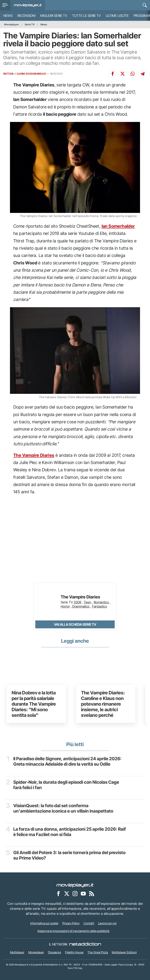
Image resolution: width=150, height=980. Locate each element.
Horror (65, 606)
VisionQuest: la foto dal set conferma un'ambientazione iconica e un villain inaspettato (63, 808)
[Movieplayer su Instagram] (75, 893)
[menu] (5, 5)
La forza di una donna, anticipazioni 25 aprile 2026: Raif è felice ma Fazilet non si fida (70, 832)
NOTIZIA (9, 74)
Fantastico (100, 606)
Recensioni (26, 16)
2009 (77, 602)
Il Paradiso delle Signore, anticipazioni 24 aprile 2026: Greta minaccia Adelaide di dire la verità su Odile (67, 761)
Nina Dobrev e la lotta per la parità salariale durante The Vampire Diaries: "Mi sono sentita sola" (34, 704)
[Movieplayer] (75, 885)
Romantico (101, 602)
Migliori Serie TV (54, 16)
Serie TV (30, 24)
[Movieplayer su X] (67, 893)
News (8, 16)
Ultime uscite (117, 16)
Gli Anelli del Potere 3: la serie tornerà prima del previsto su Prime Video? (69, 855)
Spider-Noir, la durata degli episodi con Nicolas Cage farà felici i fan (66, 785)
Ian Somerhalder (118, 226)
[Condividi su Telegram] (143, 74)
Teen (87, 602)
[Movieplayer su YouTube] (83, 893)
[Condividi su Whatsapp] (133, 74)
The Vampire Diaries (34, 455)
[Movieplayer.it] (28, 5)
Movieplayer (12, 24)
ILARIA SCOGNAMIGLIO (31, 74)
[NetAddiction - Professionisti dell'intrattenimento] (85, 944)
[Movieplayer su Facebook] (58, 893)
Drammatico (81, 606)
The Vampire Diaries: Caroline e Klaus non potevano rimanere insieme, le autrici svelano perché (103, 704)
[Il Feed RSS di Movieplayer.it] (92, 893)
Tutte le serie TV (86, 16)
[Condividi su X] (123, 74)
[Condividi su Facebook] (113, 74)
